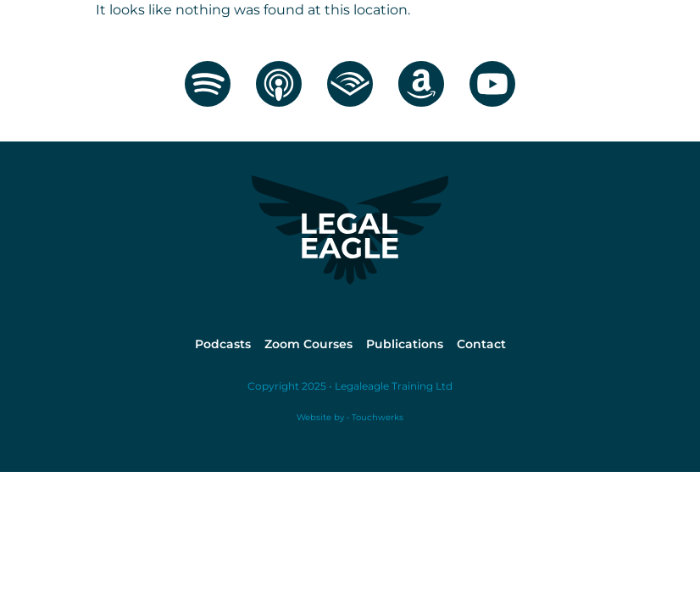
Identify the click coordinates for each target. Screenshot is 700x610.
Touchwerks (376, 417)
